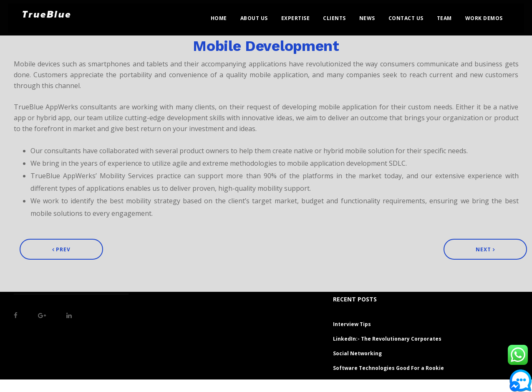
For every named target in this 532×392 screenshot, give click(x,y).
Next (485, 249)
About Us (262, 15)
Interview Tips (352, 324)
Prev (61, 249)
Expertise (304, 15)
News (375, 15)
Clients (343, 15)
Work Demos (492, 15)
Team (452, 15)
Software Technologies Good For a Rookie (388, 368)
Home (227, 15)
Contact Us (414, 15)
